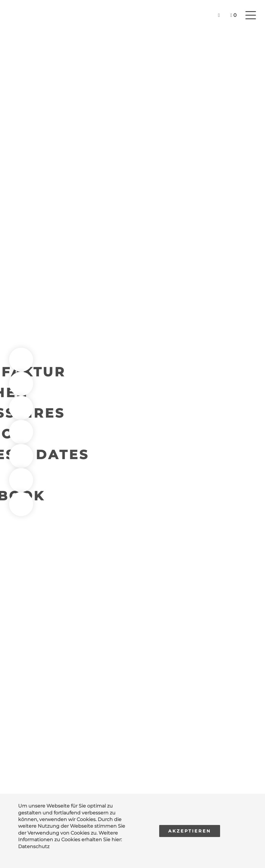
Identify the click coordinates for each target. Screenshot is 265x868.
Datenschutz (34, 846)
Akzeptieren (190, 831)
